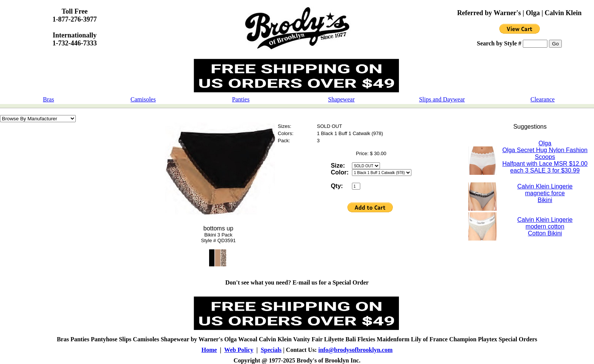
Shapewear (341, 99)
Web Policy (239, 350)
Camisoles (143, 99)
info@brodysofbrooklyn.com (355, 350)
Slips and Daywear (442, 99)
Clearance (542, 99)
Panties (241, 99)
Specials (271, 350)
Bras (48, 99)
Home (209, 350)
